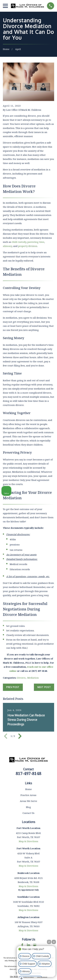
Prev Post (13, 687)
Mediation (33, 678)
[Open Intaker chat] (22, 978)
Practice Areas (28, 795)
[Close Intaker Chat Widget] (54, 942)
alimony (7, 246)
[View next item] (20, 736)
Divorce (21, 678)
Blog (28, 807)
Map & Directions (28, 841)
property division (28, 246)
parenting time (36, 242)
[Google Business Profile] (35, 945)
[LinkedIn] (28, 945)
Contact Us (28, 813)
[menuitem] (14, 977)
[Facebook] (22, 945)
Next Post (44, 687)
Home (28, 789)
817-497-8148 (28, 773)
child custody (19, 242)
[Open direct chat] (49, 942)
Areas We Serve (28, 801)
